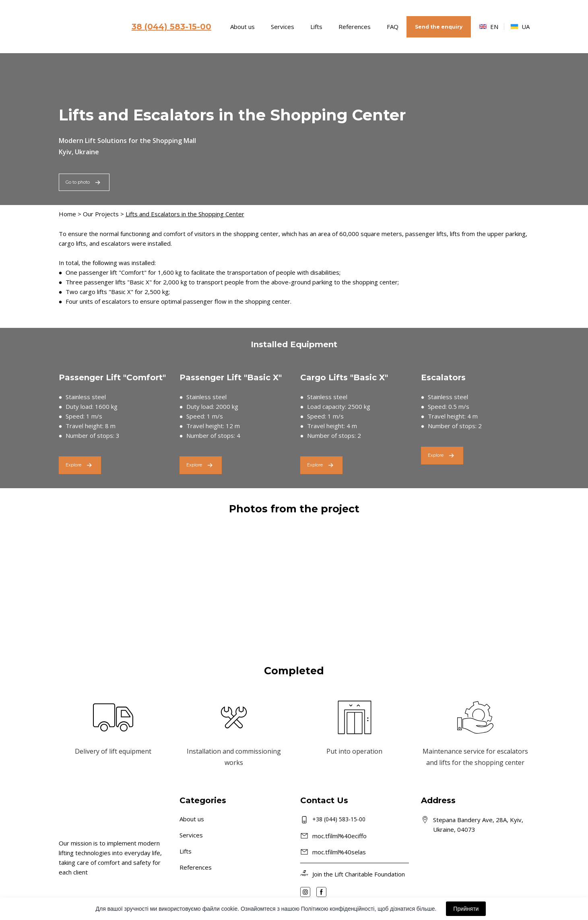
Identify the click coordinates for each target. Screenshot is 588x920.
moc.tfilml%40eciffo (339, 836)
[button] (439, 27)
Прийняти (466, 909)
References (355, 27)
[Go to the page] (88, 27)
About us (242, 27)
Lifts (316, 27)
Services (283, 27)
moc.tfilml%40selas (339, 852)
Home (67, 214)
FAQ (393, 27)
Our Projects (101, 214)
